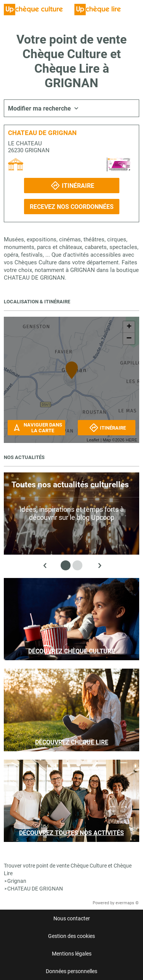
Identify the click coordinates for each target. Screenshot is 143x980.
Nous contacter (72, 918)
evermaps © (127, 903)
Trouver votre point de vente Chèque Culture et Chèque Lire (68, 869)
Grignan (17, 881)
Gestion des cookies (71, 936)
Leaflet (93, 440)
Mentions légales (72, 954)
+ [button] (129, 327)
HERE (131, 440)
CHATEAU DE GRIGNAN (35, 889)
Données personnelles (71, 971)
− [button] (129, 339)
